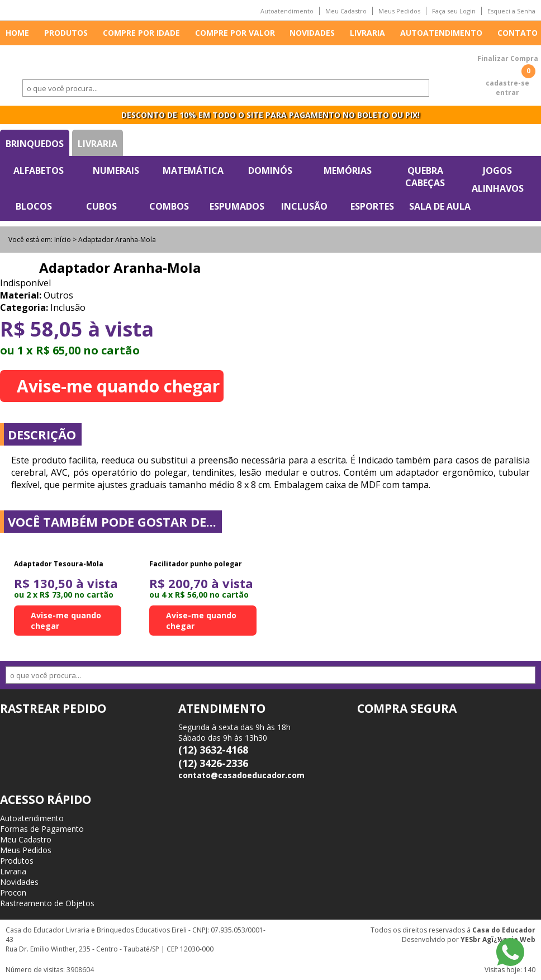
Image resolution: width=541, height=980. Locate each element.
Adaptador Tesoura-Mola (59, 564)
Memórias (348, 171)
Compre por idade (141, 33)
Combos (169, 206)
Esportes (372, 206)
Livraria (367, 33)
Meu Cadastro (346, 11)
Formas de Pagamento (42, 829)
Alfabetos (39, 171)
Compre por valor (235, 33)
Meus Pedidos (399, 11)
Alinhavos (498, 188)
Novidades (312, 33)
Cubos (101, 206)
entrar (507, 93)
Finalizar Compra (508, 58)
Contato (518, 33)
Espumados (237, 206)
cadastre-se (507, 83)
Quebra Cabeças (425, 177)
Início (63, 240)
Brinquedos (35, 144)
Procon (13, 893)
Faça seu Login (454, 11)
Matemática (193, 171)
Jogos (497, 171)
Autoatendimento (287, 11)
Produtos (66, 33)
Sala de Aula (440, 206)
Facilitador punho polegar (196, 564)
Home (17, 33)
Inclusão (304, 206)
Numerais (116, 171)
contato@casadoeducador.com (241, 775)
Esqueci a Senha (511, 11)
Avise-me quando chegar (118, 386)
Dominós (270, 171)
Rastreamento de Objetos (47, 903)
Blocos (34, 206)
